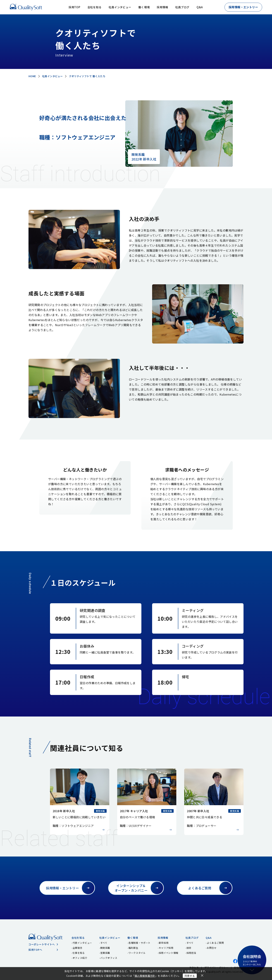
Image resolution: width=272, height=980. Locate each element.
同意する (190, 976)
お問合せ (212, 948)
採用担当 (191, 953)
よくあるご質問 (215, 943)
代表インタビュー (82, 943)
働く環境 (144, 7)
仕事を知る (79, 953)
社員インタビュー (120, 7)
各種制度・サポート (139, 943)
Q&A (200, 7)
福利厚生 (133, 948)
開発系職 (105, 948)
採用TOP (74, 7)
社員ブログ (182, 7)
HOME (32, 76)
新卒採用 (164, 943)
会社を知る (95, 7)
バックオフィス (109, 958)
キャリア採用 (166, 948)
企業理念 (77, 948)
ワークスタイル (137, 953)
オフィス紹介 (80, 958)
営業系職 (105, 953)
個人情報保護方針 (145, 976)
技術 (189, 948)
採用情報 (162, 7)
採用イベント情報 (169, 953)
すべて (104, 943)
